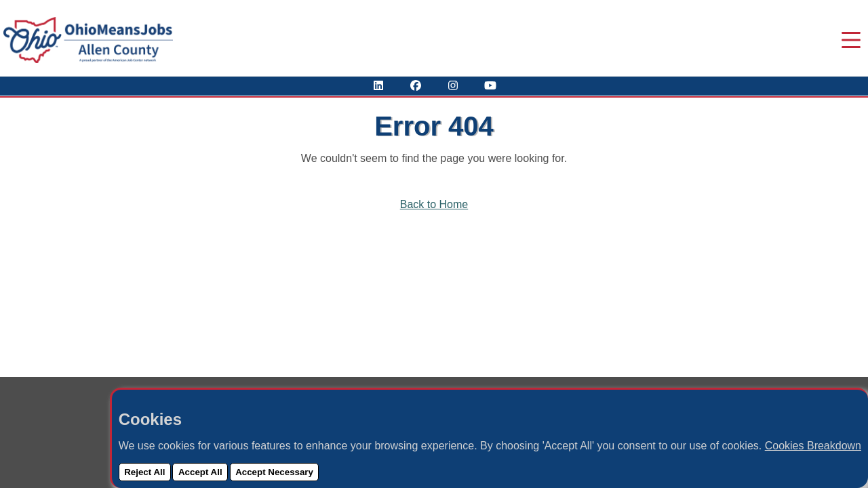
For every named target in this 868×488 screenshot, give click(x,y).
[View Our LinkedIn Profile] (378, 86)
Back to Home (434, 204)
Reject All (144, 472)
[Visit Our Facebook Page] (416, 86)
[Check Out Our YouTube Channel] (490, 86)
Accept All (200, 472)
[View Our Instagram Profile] (453, 86)
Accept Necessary (274, 472)
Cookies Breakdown (813, 446)
